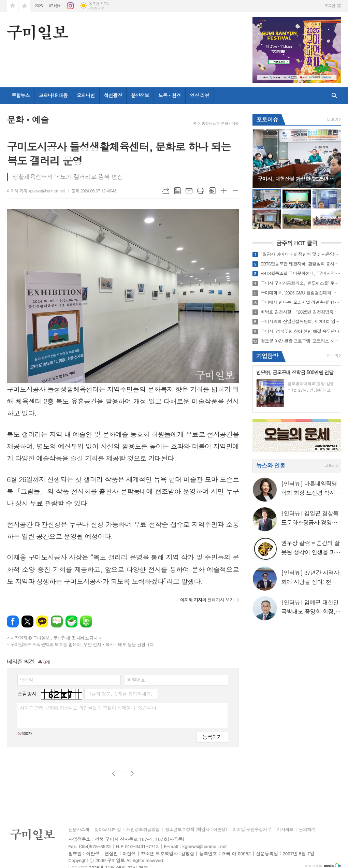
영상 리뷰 (200, 95)
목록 (177, 191)
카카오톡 (42, 621)
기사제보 (285, 830)
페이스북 (13, 621)
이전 (113, 773)
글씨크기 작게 (235, 191)
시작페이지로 (13, 6)
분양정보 (140, 95)
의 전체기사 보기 (207, 600)
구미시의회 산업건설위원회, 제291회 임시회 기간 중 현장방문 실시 (301, 321)
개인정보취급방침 (143, 830)
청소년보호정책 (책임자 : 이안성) (196, 830)
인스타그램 (70, 6)
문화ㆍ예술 (230, 123)
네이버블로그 (57, 621)
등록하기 (212, 737)
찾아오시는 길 (108, 830)
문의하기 (307, 830)
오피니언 (86, 95)
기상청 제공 (96, 8)
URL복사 (166, 191)
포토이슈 (267, 119)
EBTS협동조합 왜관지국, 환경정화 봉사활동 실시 (301, 264)
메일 (189, 191)
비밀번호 (136, 680)
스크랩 (212, 191)
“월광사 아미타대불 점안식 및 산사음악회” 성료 (301, 254)
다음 (132, 773)
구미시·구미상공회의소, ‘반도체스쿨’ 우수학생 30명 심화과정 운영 (301, 283)
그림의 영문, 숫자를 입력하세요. (119, 694)
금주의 (297, 243)
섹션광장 (113, 95)
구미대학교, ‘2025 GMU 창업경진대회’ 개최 (301, 293)
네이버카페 (71, 621)
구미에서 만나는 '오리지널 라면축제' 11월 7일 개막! (301, 302)
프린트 (201, 191)
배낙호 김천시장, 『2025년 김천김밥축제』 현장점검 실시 (301, 312)
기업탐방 (267, 356)
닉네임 (26, 680)
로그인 (330, 6)
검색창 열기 (334, 96)
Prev (261, 158)
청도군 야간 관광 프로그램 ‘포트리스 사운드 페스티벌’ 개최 (301, 341)
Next (332, 158)
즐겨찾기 (25, 6)
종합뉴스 (21, 95)
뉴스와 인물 (271, 465)
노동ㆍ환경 (170, 95)
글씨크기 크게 (224, 191)
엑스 (27, 621)
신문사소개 (79, 830)
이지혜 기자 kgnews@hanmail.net (36, 191)
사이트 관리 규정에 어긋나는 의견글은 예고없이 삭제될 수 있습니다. (89, 708)
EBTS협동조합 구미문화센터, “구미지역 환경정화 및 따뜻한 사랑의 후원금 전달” (301, 273)
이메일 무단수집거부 (252, 830)
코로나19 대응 (53, 95)
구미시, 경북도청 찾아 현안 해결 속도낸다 (300, 331)
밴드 (86, 621)
